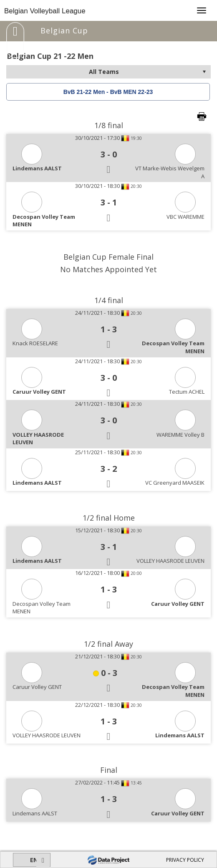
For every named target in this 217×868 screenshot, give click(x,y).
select (204, 72)
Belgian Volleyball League (45, 11)
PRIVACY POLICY (185, 860)
